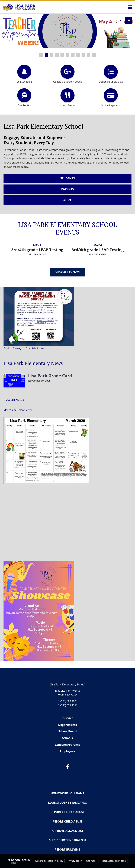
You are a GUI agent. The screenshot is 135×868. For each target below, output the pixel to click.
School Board (67, 731)
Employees (67, 751)
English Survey (12, 348)
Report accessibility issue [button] (113, 861)
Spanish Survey (35, 348)
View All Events (68, 272)
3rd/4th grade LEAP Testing (37, 250)
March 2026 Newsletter (18, 410)
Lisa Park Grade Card (50, 376)
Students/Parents (67, 745)
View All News (14, 400)
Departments (67, 725)
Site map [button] (91, 861)
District (68, 718)
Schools (67, 738)
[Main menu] (130, 7)
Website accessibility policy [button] (49, 861)
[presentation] (120, 20)
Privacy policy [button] (75, 861)
